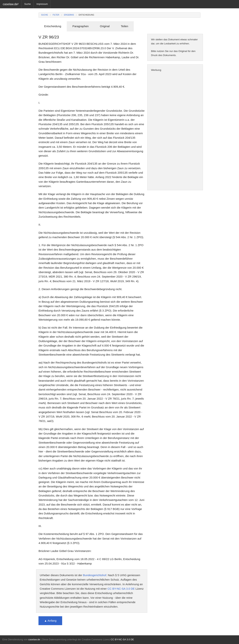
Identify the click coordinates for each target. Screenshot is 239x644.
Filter (56, 15)
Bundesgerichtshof (95, 575)
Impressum (42, 4)
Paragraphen (81, 26)
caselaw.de (34, 639)
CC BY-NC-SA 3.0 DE (121, 589)
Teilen (124, 26)
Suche (27, 4)
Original (105, 26)
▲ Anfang (50, 621)
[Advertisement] (175, 131)
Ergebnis (69, 15)
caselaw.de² (11, 4)
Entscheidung (86, 15)
